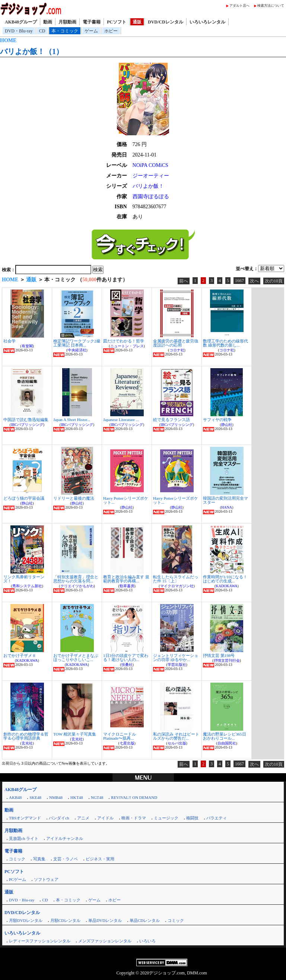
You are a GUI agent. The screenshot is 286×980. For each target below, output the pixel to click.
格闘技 (192, 818)
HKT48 (77, 797)
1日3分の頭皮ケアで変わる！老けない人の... (126, 657)
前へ (184, 281)
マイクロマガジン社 (177, 586)
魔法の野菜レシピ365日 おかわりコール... (225, 736)
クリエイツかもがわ (77, 586)
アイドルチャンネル (65, 838)
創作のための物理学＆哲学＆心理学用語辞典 (26, 736)
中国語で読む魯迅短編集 (26, 420)
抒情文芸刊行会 (227, 660)
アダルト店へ (239, 6)
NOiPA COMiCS (150, 165)
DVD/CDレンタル (166, 22)
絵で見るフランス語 (171, 420)
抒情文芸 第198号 (219, 655)
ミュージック (166, 818)
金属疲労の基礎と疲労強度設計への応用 (176, 343)
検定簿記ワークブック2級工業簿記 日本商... (77, 343)
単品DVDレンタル (105, 920)
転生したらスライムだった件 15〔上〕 (176, 579)
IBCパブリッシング (27, 425)
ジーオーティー (151, 176)
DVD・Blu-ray (19, 31)
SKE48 (35, 797)
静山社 (227, 425)
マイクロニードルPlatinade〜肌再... (120, 736)
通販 (137, 22)
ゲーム (91, 31)
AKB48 (15, 797)
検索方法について (271, 6)
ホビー (111, 31)
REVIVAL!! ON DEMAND (134, 797)
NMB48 (56, 797)
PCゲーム (18, 879)
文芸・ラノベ (66, 859)
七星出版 (127, 743)
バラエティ (217, 818)
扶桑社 (127, 665)
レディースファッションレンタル (40, 941)
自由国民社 (227, 743)
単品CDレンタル (145, 920)
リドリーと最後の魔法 (74, 498)
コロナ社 (177, 350)
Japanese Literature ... (121, 420)
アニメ (83, 818)
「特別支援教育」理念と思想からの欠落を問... (76, 579)
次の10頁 (274, 281)
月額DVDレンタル (26, 920)
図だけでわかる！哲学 (124, 341)
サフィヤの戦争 (217, 420)
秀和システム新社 (27, 586)
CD (42, 31)
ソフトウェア (46, 879)
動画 (48, 22)
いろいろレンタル (207, 22)
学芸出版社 (177, 665)
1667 (239, 281)
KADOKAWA (226, 586)
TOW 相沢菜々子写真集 (75, 734)
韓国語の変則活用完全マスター (225, 500)
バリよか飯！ (148, 186)
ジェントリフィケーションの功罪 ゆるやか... (176, 657)
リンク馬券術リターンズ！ (24, 579)
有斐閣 (27, 346)
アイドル (105, 818)
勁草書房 (127, 586)
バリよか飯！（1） (32, 51)
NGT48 (97, 797)
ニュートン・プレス (127, 346)
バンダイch (59, 818)
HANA (227, 507)
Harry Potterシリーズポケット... (126, 500)
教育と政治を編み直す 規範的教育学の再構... (126, 579)
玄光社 (27, 743)
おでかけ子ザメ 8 (19, 655)
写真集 (39, 859)
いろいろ (147, 941)
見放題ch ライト (24, 838)
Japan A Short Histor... (72, 420)
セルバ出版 (177, 743)
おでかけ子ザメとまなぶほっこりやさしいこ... (76, 657)
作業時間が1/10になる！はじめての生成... (225, 579)
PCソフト (117, 22)
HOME (8, 40)
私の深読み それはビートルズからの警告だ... (176, 736)
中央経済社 (77, 350)
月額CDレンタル (65, 920)
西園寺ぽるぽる (151, 197)
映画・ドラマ (134, 818)
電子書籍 (92, 22)
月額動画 (67, 22)
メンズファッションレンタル (105, 941)
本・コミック (65, 31)
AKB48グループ (21, 22)
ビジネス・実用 (100, 859)
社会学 (9, 341)
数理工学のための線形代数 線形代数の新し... (225, 343)
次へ (254, 281)
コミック (17, 859)
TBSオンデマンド (25, 818)
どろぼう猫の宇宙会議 (24, 498)
